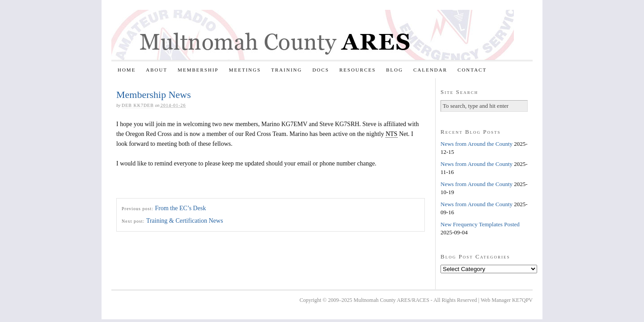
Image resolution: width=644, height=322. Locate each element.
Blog (394, 70)
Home (127, 70)
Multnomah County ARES (313, 35)
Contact (472, 70)
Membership (198, 70)
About (157, 70)
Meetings (245, 70)
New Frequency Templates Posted (480, 224)
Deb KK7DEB (138, 105)
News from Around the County (477, 144)
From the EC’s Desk (180, 208)
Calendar (430, 70)
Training (286, 70)
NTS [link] (391, 134)
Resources (358, 70)
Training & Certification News (185, 221)
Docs (320, 70)
